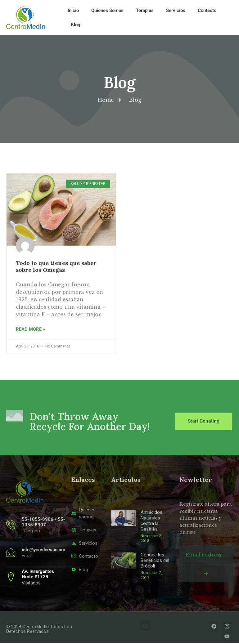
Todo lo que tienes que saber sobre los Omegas (56, 285)
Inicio (73, 14)
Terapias (145, 14)
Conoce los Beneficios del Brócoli (155, 597)
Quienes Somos (107, 14)
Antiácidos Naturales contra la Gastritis (151, 557)
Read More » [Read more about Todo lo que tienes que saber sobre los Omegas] (30, 348)
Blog (76, 28)
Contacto (207, 14)
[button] (145, 627)
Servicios (176, 14)
